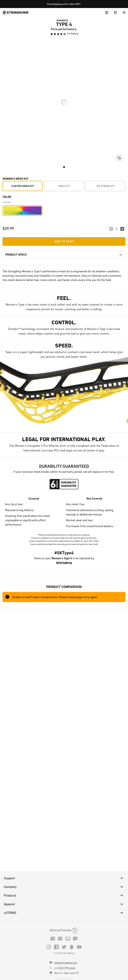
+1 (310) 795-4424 (65, 968)
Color (7, 197)
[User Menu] (107, 13)
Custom (7, 202)
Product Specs (64, 255)
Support (64, 878)
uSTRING (64, 913)
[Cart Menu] (115, 13)
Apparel (64, 904)
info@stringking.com (66, 963)
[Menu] (124, 13)
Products (64, 895)
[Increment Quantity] (122, 229)
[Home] (16, 13)
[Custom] (23, 211)
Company (64, 887)
